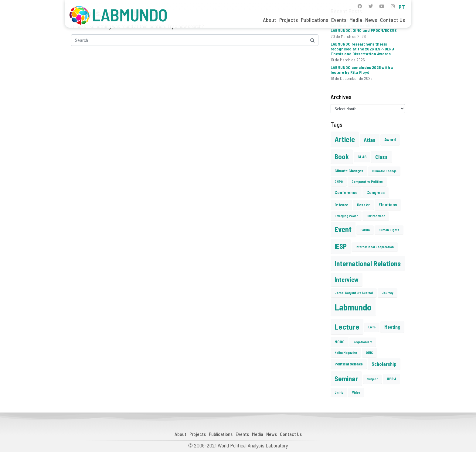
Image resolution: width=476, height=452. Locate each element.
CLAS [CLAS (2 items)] (362, 157)
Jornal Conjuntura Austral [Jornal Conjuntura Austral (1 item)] (354, 293)
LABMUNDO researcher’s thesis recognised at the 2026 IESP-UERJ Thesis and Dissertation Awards (362, 49)
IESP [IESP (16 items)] (341, 246)
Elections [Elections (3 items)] (388, 204)
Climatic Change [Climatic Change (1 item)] (384, 171)
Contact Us (393, 20)
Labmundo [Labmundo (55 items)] (353, 307)
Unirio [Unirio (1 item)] (339, 392)
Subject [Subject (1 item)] (372, 379)
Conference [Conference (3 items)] (346, 192)
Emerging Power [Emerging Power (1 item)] (346, 216)
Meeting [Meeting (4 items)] (392, 327)
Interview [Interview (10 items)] (347, 279)
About (270, 20)
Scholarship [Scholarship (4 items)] (384, 364)
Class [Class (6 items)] (381, 157)
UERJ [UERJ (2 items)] (391, 379)
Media (356, 20)
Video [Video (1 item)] (356, 392)
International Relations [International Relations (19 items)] (368, 263)
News (371, 20)
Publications (314, 20)
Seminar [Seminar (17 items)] (346, 378)
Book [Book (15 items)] (342, 156)
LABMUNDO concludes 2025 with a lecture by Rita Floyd (362, 70)
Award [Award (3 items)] (390, 139)
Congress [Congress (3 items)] (376, 192)
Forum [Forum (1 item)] (365, 230)
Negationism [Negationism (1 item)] (363, 342)
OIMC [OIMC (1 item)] (369, 353)
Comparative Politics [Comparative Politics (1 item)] (367, 181)
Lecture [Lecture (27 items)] (347, 327)
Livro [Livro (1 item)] (372, 327)
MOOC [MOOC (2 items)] (340, 342)
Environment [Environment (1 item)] (376, 216)
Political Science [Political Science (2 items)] (349, 364)
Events (339, 20)
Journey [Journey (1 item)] (388, 293)
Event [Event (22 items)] (343, 229)
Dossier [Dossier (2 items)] (363, 205)
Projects (289, 20)
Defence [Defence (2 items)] (341, 205)
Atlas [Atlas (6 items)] (370, 140)
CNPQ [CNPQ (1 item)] (339, 181)
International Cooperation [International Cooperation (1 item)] (375, 247)
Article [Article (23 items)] (345, 139)
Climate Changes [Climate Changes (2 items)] (349, 171)
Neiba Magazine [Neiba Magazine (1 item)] (346, 353)
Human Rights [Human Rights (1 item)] (389, 230)
